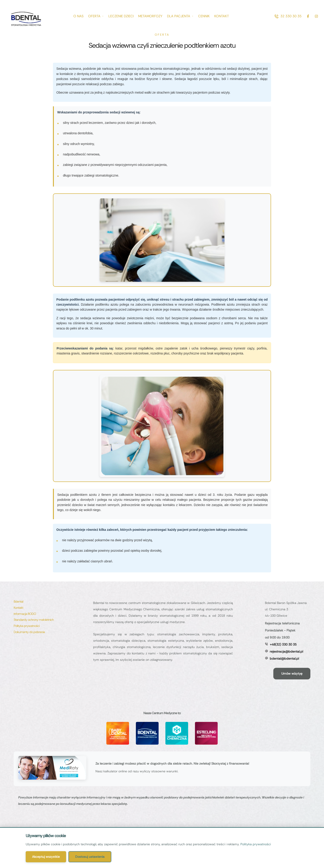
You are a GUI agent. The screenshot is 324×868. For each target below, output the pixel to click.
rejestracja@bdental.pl (286, 651)
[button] (288, 16)
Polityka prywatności (256, 844)
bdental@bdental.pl (284, 658)
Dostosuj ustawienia (90, 857)
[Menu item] (79, 16)
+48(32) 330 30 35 (283, 644)
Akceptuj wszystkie (46, 857)
